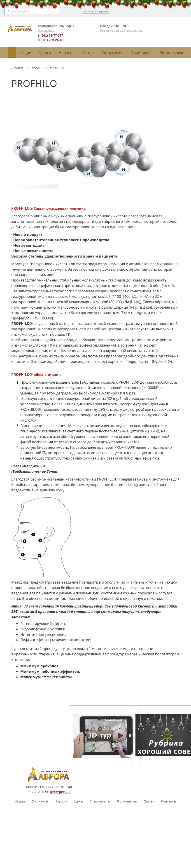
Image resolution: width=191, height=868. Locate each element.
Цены (79, 801)
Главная (17, 68)
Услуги (45, 53)
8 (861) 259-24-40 (51, 40)
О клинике (140, 53)
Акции (26, 53)
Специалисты (100, 801)
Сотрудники (112, 53)
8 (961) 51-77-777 (51, 35)
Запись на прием (95, 11)
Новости (66, 53)
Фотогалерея (172, 53)
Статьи (88, 53)
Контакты (169, 801)
